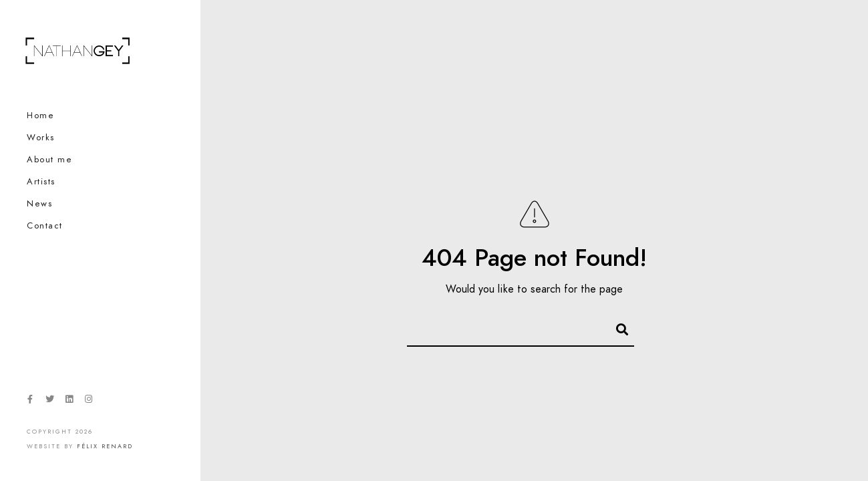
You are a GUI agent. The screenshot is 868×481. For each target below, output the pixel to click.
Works (41, 138)
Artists (41, 182)
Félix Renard (105, 446)
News (39, 204)
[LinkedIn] (69, 402)
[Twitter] (49, 402)
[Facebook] (30, 402)
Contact (45, 226)
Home (40, 116)
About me (49, 160)
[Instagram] (89, 402)
